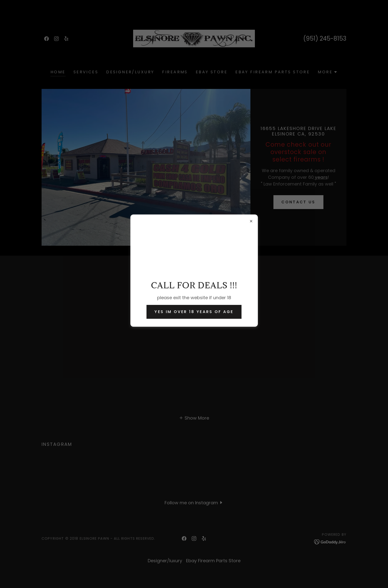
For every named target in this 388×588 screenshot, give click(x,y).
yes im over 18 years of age (194, 312)
